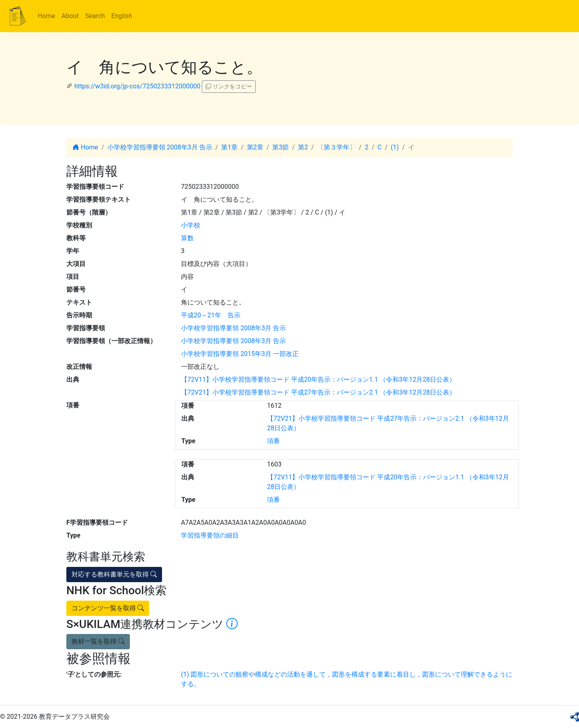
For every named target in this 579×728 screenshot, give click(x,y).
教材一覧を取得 (98, 641)
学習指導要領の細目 (210, 535)
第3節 (280, 147)
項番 (273, 441)
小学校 (191, 225)
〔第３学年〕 (337, 147)
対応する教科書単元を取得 (114, 574)
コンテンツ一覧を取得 (108, 608)
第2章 (255, 147)
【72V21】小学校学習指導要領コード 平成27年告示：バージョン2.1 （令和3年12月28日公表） (318, 392)
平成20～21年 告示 (211, 315)
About (70, 16)
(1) (395, 147)
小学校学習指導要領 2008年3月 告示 (160, 147)
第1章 (229, 147)
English (122, 16)
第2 (303, 147)
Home (46, 16)
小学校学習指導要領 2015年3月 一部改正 (240, 354)
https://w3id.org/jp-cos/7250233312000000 (137, 86)
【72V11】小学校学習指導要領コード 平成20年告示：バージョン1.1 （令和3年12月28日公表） (318, 379)
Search (95, 16)
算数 (187, 238)
